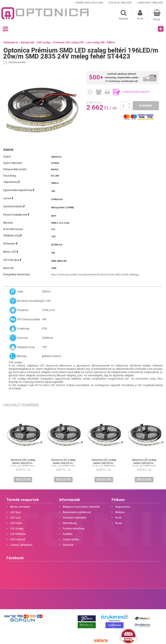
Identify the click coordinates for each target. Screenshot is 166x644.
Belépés (120, 512)
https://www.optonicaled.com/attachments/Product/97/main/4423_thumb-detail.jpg (95, 275)
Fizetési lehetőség (74, 529)
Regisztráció (123, 507)
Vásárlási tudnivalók (75, 518)
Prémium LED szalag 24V (68, 42)
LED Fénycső (18, 539)
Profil (118, 518)
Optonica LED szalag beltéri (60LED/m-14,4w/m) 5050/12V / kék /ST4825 (23, 465)
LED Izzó (15, 518)
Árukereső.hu (114, 621)
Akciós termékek (20, 507)
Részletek (23, 480)
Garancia (68, 545)
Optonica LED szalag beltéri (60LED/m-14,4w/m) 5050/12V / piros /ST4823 (63, 465)
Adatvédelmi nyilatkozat (77, 512)
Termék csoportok (23, 500)
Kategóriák (27, 42)
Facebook (15, 558)
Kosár (119, 523)
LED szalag (44, 42)
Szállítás (68, 534)
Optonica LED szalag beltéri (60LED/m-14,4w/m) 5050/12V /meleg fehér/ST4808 (104, 465)
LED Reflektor (18, 534)
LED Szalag (17, 529)
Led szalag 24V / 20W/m (101, 42)
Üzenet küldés (71, 539)
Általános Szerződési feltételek (81, 507)
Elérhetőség (70, 523)
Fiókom (118, 500)
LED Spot (16, 512)
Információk (70, 500)
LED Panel (16, 523)
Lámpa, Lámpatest (21, 545)
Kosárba (146, 106)
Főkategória (11, 42)
